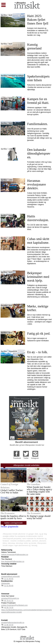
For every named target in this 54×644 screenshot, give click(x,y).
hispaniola (13, 351)
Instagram (35, 458)
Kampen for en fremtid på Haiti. (38, 101)
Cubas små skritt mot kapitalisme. (39, 241)
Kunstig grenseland (34, 46)
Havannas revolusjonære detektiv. (37, 184)
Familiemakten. (38, 124)
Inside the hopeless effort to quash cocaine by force (13, 517)
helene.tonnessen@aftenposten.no (15, 555)
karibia (4, 15)
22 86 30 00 (9, 625)
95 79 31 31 (9, 601)
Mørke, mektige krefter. (38, 308)
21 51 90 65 (9, 579)
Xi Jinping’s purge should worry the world (39, 517)
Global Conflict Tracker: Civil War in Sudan (12, 491)
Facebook (17, 458)
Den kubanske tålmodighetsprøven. (39, 153)
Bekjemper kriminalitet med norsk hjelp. (39, 277)
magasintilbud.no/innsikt (11, 576)
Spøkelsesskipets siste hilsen (39, 78)
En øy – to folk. (38, 352)
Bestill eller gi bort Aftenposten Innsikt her (27, 445)
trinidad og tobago (16, 76)
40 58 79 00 (9, 608)
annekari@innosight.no (10, 598)
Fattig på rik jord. (39, 334)
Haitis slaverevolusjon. (38, 218)
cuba (11, 149)
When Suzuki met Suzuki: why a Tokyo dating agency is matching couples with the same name (39, 491)
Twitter (26, 458)
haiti (11, 15)
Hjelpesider (6, 583)
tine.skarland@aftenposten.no (13, 561)
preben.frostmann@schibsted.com (14, 605)
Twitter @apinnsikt (9, 527)
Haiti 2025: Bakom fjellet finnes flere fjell (38, 20)
